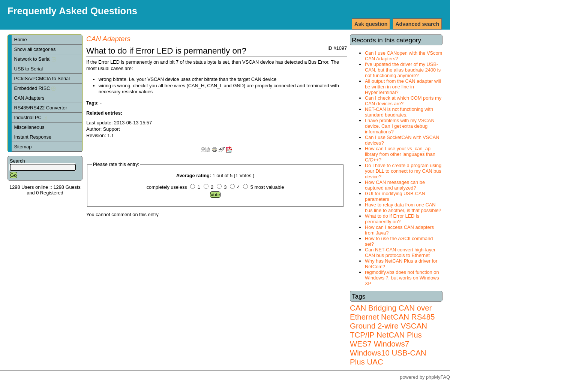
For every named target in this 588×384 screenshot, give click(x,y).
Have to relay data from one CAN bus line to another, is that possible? (403, 208)
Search (17, 161)
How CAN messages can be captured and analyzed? (395, 185)
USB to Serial (28, 69)
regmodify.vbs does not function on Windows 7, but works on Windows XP (402, 278)
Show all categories (35, 49)
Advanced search (417, 24)
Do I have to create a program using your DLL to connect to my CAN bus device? (403, 171)
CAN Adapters (29, 98)
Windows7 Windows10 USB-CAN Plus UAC (388, 353)
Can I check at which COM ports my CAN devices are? (403, 101)
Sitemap (23, 147)
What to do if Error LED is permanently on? (392, 219)
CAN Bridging (373, 308)
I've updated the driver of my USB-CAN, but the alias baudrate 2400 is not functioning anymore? (403, 70)
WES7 (361, 344)
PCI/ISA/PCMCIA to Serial (42, 78)
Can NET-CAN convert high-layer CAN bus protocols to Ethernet (400, 253)
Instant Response (33, 137)
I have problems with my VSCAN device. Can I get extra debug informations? (400, 126)
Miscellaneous (29, 127)
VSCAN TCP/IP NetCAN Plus (388, 330)
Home (20, 40)
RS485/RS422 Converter (40, 108)
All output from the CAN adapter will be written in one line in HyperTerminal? (403, 87)
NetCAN (395, 317)
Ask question (371, 24)
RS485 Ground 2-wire (392, 321)
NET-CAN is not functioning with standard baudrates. (399, 112)
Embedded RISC (35, 88)
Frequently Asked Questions (72, 11)
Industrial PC (30, 117)
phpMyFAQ (438, 377)
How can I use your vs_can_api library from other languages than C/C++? (400, 154)
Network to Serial (35, 59)
